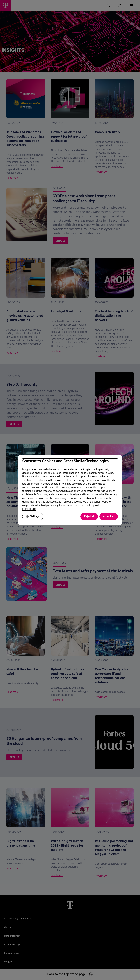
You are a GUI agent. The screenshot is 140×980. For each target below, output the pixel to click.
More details (29, 509)
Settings (33, 517)
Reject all (89, 517)
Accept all (109, 517)
